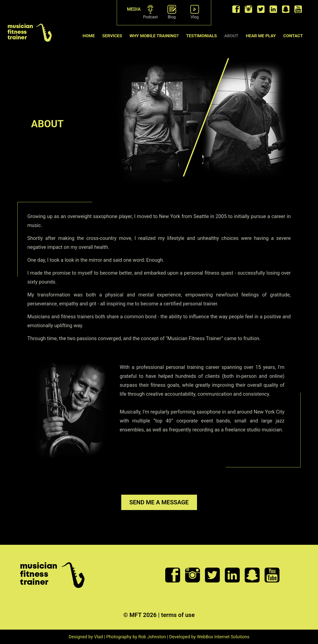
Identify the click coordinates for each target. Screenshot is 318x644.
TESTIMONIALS (201, 36)
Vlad (98, 637)
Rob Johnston (152, 637)
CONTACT (293, 36)
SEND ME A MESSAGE (159, 502)
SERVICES (112, 36)
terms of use (178, 615)
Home (89, 36)
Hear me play (261, 36)
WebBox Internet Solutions (223, 637)
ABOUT (231, 36)
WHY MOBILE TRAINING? (154, 36)
